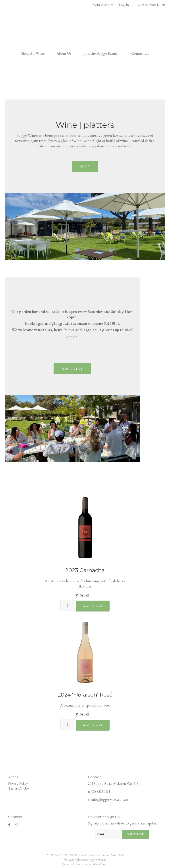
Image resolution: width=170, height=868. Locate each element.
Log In (124, 5)
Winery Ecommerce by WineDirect (85, 864)
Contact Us (140, 54)
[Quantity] (68, 605)
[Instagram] (16, 825)
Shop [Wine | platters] (85, 166)
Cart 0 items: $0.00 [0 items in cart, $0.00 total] (151, 5)
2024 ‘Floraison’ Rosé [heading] (85, 695)
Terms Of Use (18, 789)
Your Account (103, 5)
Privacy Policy (18, 784)
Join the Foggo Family (101, 54)
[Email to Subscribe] (108, 834)
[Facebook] (9, 825)
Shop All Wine (33, 54)
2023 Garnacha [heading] (85, 570)
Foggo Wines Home (85, 30)
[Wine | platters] (85, 226)
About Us (64, 54)
